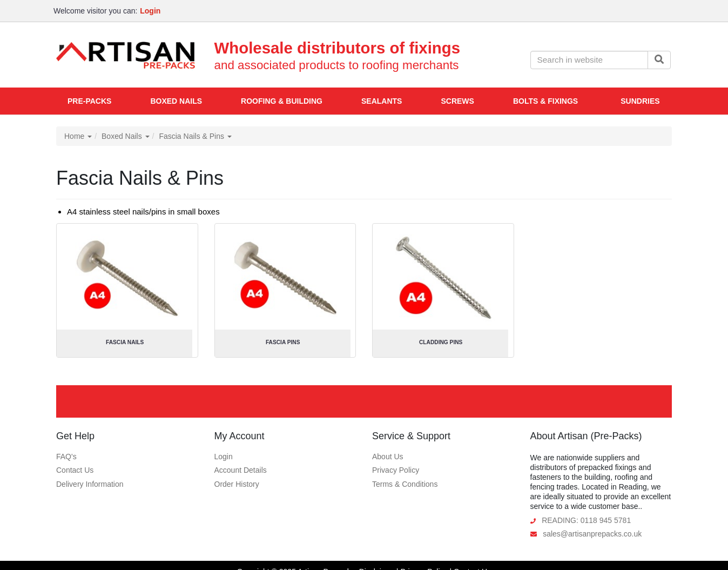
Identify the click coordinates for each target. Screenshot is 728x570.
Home (78, 136)
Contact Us (75, 470)
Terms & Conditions (405, 484)
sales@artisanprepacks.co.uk (592, 534)
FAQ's (66, 457)
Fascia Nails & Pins (195, 136)
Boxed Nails (126, 136)
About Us (388, 457)
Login (224, 457)
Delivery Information (90, 484)
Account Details (241, 470)
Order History (237, 484)
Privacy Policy (396, 470)
